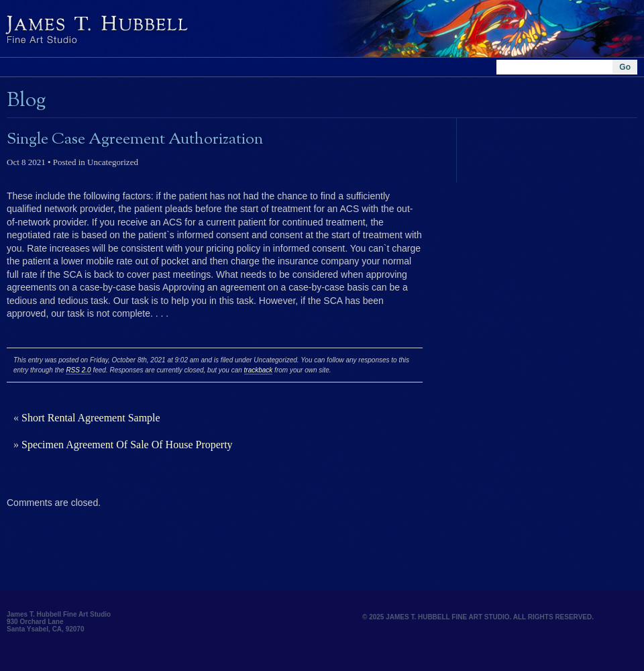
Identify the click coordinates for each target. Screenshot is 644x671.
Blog (26, 101)
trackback (259, 370)
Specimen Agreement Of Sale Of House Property (127, 445)
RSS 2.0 (78, 370)
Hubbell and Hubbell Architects (188, 29)
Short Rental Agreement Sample (91, 418)
